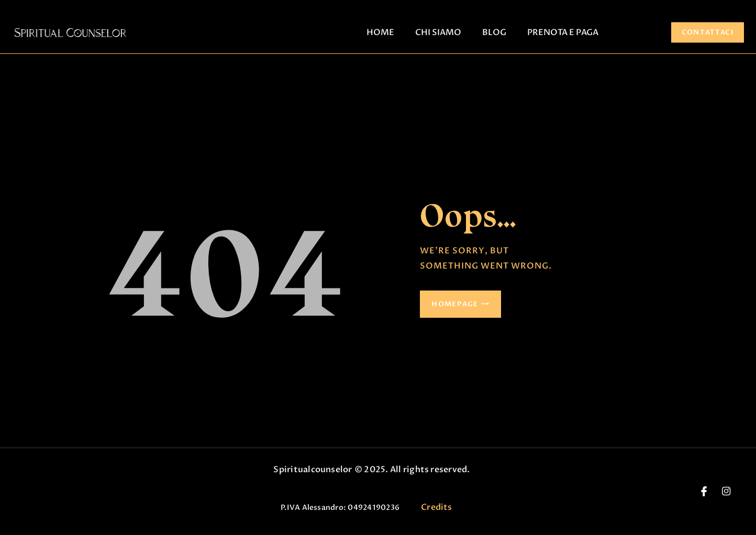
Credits (437, 507)
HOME (380, 32)
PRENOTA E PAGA (563, 32)
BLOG (494, 32)
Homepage (455, 304)
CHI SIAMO (438, 32)
